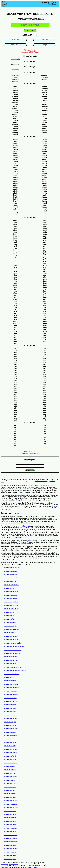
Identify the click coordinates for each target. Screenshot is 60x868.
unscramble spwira (10, 797)
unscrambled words (21, 495)
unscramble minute (10, 818)
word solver (32, 540)
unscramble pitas (10, 677)
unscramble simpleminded (13, 667)
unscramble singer (10, 780)
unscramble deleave (11, 571)
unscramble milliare (10, 599)
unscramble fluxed (10, 681)
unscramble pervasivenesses (14, 578)
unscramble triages (10, 588)
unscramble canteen (11, 849)
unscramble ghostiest (11, 602)
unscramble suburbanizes (12, 650)
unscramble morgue (11, 835)
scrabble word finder (41, 481)
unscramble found (10, 756)
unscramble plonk (10, 616)
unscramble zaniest (10, 575)
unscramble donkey (11, 801)
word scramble (25, 526)
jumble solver (17, 537)
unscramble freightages (12, 684)
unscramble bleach (10, 732)
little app (17, 500)
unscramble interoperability (13, 643)
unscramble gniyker (11, 838)
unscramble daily (10, 790)
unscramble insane (10, 712)
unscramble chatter (10, 698)
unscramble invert (10, 845)
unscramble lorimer (10, 581)
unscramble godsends (11, 592)
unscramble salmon (11, 828)
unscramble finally (10, 814)
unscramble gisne (10, 859)
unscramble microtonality (12, 629)
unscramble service (10, 729)
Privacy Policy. (32, 867)
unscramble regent (10, 722)
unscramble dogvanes (11, 612)
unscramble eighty (10, 852)
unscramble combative (11, 585)
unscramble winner (10, 787)
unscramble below (10, 811)
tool (57, 506)
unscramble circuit (10, 773)
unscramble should (10, 770)
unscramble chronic (11, 804)
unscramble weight (10, 766)
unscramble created (11, 595)
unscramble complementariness (14, 646)
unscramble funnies (11, 701)
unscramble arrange (11, 736)
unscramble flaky (10, 619)
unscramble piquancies (12, 568)
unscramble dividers (11, 691)
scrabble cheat (35, 558)
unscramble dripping (11, 626)
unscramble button (10, 742)
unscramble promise (11, 777)
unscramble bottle (10, 760)
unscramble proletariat (11, 609)
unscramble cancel (10, 739)
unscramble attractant (11, 640)
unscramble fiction (10, 783)
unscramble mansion (11, 807)
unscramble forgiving (11, 694)
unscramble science (11, 753)
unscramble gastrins (11, 636)
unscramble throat (10, 855)
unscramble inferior (10, 657)
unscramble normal (10, 725)
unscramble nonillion (11, 633)
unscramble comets (11, 842)
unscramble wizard (10, 715)
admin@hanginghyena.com (9, 864)
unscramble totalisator (11, 660)
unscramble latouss (10, 763)
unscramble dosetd (10, 821)
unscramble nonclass (11, 605)
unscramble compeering (12, 653)
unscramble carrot (10, 831)
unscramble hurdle (10, 705)
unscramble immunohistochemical (15, 670)
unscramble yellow (10, 825)
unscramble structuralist (12, 674)
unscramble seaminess (12, 688)
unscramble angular (11, 749)
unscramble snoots (10, 622)
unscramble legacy (10, 708)
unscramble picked (10, 794)
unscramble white (10, 746)
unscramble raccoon (11, 718)
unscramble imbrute (11, 664)
